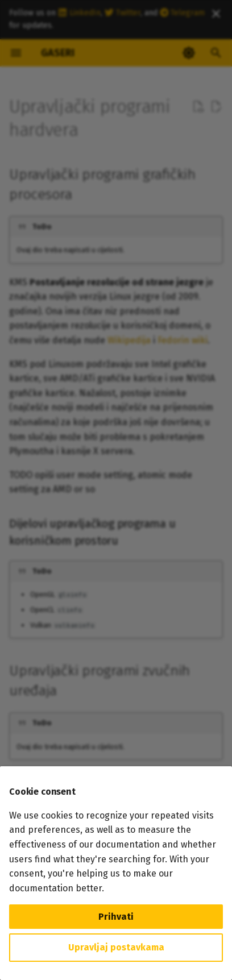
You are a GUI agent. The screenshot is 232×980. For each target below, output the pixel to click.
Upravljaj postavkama (116, 947)
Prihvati (116, 917)
